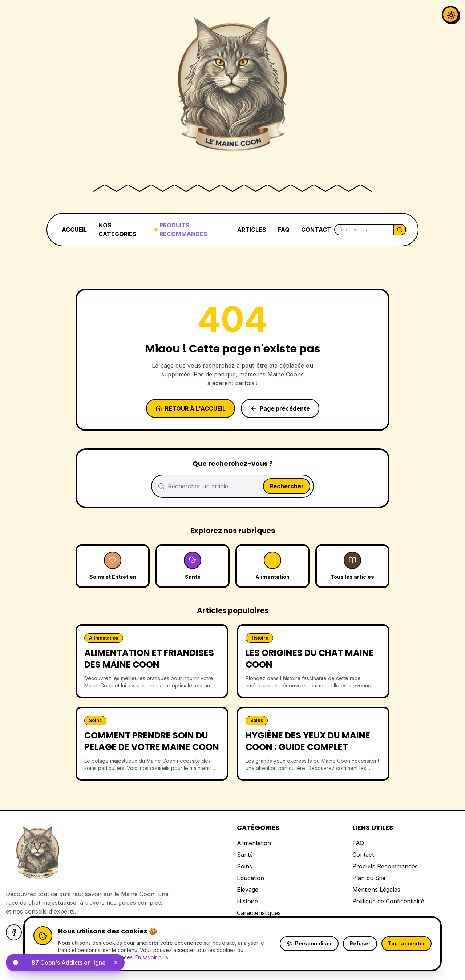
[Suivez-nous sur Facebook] (14, 932)
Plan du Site (369, 878)
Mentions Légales (376, 890)
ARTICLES (252, 230)
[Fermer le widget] (116, 963)
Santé (245, 855)
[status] (65, 963)
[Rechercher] (364, 230)
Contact (363, 855)
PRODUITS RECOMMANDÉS (181, 230)
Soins (244, 866)
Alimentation (254, 843)
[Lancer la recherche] (399, 230)
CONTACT (316, 230)
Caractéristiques (259, 913)
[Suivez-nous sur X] (34, 932)
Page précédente (280, 408)
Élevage (248, 890)
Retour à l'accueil (191, 408)
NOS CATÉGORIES (118, 230)
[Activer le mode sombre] (450, 15)
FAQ (284, 230)
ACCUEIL (74, 230)
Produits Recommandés (385, 866)
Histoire (247, 901)
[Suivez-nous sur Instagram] (54, 932)
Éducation (250, 878)
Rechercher (287, 486)
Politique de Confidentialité (388, 901)
